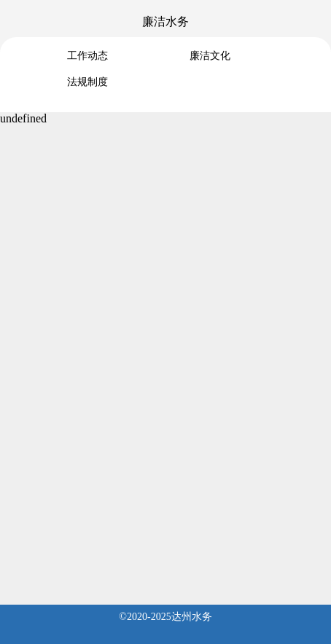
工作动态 (87, 56)
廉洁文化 (210, 56)
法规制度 (87, 82)
